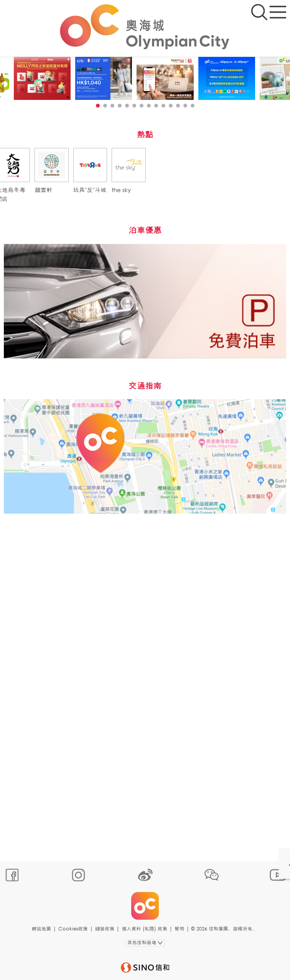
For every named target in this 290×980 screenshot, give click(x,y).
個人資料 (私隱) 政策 (144, 929)
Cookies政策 (73, 929)
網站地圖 (41, 929)
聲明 (179, 929)
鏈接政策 (105, 929)
